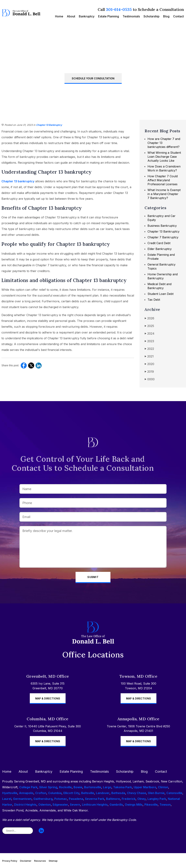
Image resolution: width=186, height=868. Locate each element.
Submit (93, 577)
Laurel (7, 799)
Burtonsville (93, 787)
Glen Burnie (156, 793)
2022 (149, 349)
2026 (149, 318)
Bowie (78, 787)
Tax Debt (154, 300)
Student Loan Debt (160, 294)
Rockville (65, 787)
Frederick (129, 799)
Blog (166, 16)
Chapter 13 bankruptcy (18, 181)
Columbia (55, 793)
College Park (28, 787)
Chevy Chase (137, 793)
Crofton (41, 793)
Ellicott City (71, 793)
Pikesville (151, 805)
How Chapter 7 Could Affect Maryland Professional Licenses (163, 180)
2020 (149, 364)
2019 (149, 372)
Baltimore (113, 799)
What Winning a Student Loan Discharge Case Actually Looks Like (164, 157)
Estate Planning (109, 16)
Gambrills (116, 805)
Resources (40, 861)
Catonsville (174, 793)
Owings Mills (134, 805)
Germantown (22, 799)
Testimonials (131, 16)
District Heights (25, 805)
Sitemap (53, 861)
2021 (149, 356)
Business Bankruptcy (162, 226)
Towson (165, 805)
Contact (178, 16)
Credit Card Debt (159, 243)
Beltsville (88, 793)
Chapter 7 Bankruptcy (163, 237)
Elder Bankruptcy (160, 249)
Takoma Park (123, 787)
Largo (107, 787)
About (71, 16)
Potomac (61, 799)
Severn (75, 805)
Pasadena (76, 799)
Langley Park (157, 799)
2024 (149, 334)
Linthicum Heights (95, 805)
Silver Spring (48, 787)
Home (59, 16)
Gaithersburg (43, 799)
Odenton (45, 805)
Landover (103, 793)
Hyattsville (10, 793)
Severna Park (95, 799)
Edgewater (60, 805)
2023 (149, 341)
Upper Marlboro (145, 787)
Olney (141, 799)
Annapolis (26, 793)
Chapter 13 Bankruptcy (49, 125)
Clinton (163, 787)
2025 (149, 326)
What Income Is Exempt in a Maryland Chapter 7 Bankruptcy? (164, 194)
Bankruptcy (87, 16)
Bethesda (118, 793)
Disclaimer (26, 861)
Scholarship (151, 16)
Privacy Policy (10, 861)
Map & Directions (48, 698)
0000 (150, 379)
